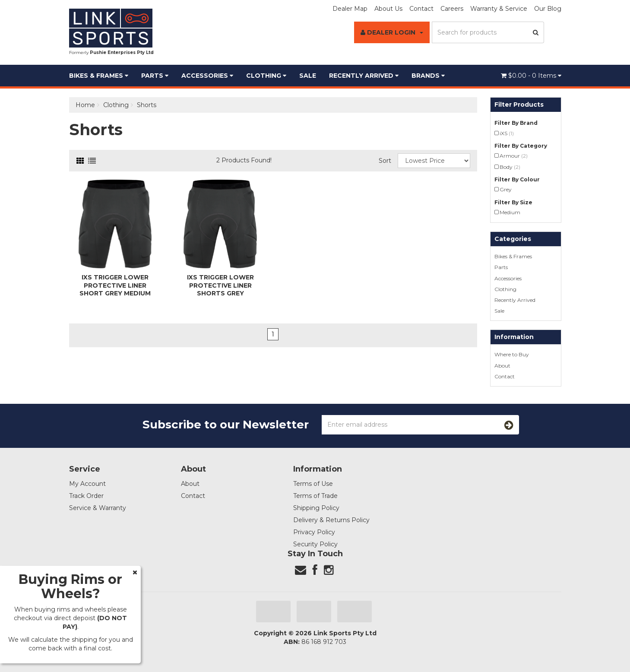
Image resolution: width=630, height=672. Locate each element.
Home (85, 105)
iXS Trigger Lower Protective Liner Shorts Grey (220, 285)
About (502, 366)
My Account (87, 484)
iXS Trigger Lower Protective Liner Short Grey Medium (115, 285)
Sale (308, 76)
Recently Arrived (364, 76)
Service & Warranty (98, 508)
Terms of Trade (315, 496)
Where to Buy (512, 354)
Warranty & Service (499, 9)
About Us (388, 9)
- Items (531, 76)
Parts (155, 76)
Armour (514, 156)
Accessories (207, 76)
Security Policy (315, 544)
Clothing (266, 76)
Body (510, 167)
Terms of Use (313, 484)
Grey (506, 189)
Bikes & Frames (99, 76)
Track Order (86, 496)
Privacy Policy (314, 532)
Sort (385, 161)
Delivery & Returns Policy (331, 520)
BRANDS (428, 76)
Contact (421, 9)
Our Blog (548, 9)
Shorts (147, 105)
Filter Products (519, 105)
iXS (507, 133)
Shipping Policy (316, 508)
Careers (452, 9)
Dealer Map (350, 9)
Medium (510, 212)
